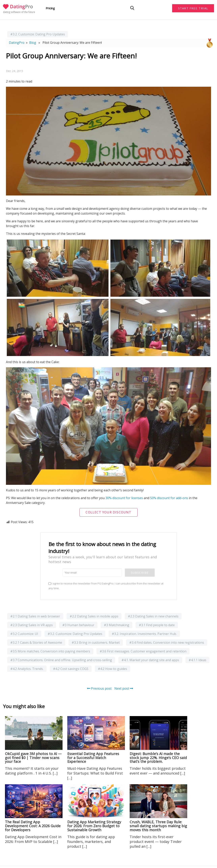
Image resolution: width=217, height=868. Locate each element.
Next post (124, 688)
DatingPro (17, 43)
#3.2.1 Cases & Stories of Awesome (36, 642)
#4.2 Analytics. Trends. (27, 669)
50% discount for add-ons (169, 498)
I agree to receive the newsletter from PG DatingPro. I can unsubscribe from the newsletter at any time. (106, 586)
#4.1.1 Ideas (197, 660)
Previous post (99, 688)
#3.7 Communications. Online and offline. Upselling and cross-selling (61, 660)
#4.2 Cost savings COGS (71, 669)
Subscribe (140, 573)
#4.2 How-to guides (112, 669)
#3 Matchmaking (117, 625)
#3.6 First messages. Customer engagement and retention (143, 651)
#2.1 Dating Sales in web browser (35, 616)
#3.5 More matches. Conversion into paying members (50, 651)
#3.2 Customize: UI (24, 634)
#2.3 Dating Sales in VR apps (32, 625)
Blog (33, 43)
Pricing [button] (50, 8)
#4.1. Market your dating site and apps (150, 660)
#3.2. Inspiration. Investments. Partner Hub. (144, 634)
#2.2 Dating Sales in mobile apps (94, 616)
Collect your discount (108, 512)
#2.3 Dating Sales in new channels (153, 616)
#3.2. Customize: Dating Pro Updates (38, 34)
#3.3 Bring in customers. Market (96, 642)
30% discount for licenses (124, 498)
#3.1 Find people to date (157, 625)
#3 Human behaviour (78, 625)
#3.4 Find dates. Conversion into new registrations (167, 642)
